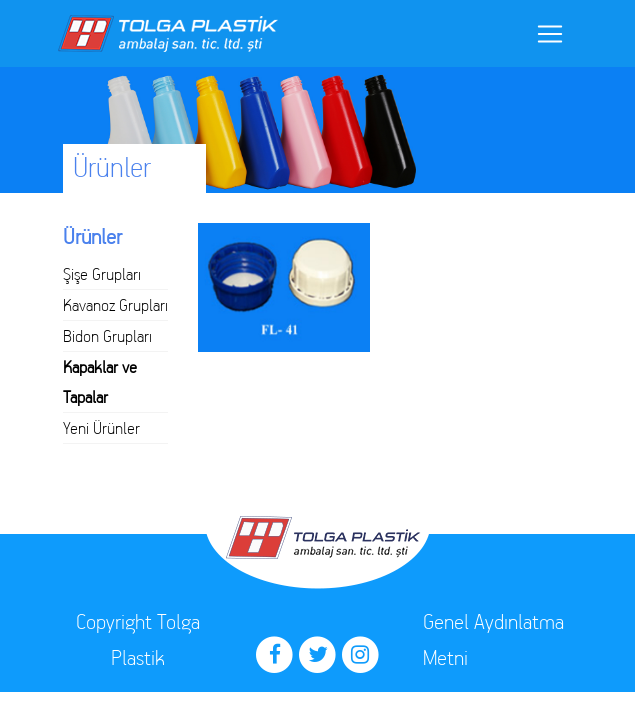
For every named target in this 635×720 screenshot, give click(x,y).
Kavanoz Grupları (115, 305)
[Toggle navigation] (550, 34)
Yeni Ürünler (101, 428)
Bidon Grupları (107, 336)
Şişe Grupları (102, 274)
